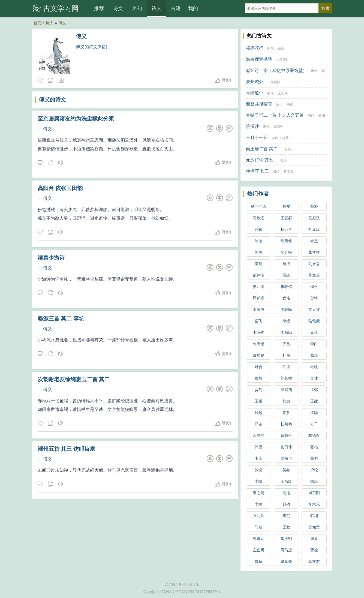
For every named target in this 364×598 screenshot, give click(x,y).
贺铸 (314, 298)
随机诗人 (61, 80)
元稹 (314, 332)
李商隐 (286, 332)
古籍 (176, 8)
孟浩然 (258, 435)
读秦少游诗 (51, 258)
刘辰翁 (314, 264)
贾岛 (258, 390)
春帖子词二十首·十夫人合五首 (275, 115)
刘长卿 (286, 378)
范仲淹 (258, 275)
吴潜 (286, 264)
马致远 (258, 218)
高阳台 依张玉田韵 (60, 188)
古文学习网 (61, 8)
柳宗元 (314, 504)
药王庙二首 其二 (262, 149)
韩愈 (286, 401)
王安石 (286, 218)
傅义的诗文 (52, 100)
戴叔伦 (286, 435)
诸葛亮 (286, 561)
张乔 (314, 458)
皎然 (258, 378)
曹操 (314, 550)
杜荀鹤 (286, 424)
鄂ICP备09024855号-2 (204, 592)
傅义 (62, 23)
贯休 (314, 378)
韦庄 (258, 458)
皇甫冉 (286, 458)
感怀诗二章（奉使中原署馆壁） (276, 70)
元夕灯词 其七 (260, 160)
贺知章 (314, 527)
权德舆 (314, 435)
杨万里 (286, 229)
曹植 (258, 561)
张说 (258, 470)
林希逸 (288, 172)
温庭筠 (286, 390)
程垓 (286, 298)
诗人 (157, 8)
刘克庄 (314, 229)
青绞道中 (255, 93)
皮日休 (286, 447)
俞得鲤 (275, 82)
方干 (314, 424)
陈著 (258, 252)
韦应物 (258, 332)
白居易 (258, 355)
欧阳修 (286, 241)
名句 (137, 8)
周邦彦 (258, 298)
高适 (286, 493)
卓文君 (314, 561)
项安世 (284, 60)
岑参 (286, 413)
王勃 (286, 527)
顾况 (314, 481)
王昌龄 (286, 481)
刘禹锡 (258, 344)
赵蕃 (285, 138)
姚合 (258, 367)
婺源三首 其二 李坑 (61, 318)
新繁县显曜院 (259, 104)
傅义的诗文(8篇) (92, 47)
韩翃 (314, 516)
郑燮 (286, 206)
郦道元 (258, 539)
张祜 (314, 447)
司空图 (314, 493)
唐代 (314, 71)
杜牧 (314, 367)
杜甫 (286, 355)
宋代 (270, 49)
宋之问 (258, 493)
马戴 (258, 527)
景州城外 (255, 82)
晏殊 (286, 275)
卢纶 (314, 470)
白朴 (314, 206)
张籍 (314, 355)
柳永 (314, 287)
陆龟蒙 (314, 321)
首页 (37, 23)
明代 (270, 93)
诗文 (118, 8)
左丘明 (258, 550)
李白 (314, 344)
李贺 (286, 516)
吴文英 (314, 275)
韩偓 (258, 447)
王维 (258, 401)
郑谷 (258, 424)
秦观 (258, 264)
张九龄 (258, 516)
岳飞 (258, 321)
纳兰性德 (258, 206)
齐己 (286, 344)
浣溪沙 (252, 126)
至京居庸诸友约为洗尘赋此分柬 (76, 119)
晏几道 (258, 287)
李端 (258, 504)
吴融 (286, 470)
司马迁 (286, 550)
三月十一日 (257, 138)
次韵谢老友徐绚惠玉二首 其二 (74, 379)
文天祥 (314, 309)
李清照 (278, 127)
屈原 (314, 539)
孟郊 (314, 390)
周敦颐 (286, 309)
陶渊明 (286, 539)
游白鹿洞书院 (259, 59)
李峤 (258, 481)
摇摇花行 (255, 48)
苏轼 (258, 229)
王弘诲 (283, 93)
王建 (314, 401)
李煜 (286, 321)
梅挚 (290, 104)
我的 (193, 8)
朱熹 (314, 241)
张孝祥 (314, 252)
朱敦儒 (286, 287)
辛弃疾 (286, 252)
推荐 (99, 8)
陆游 (258, 241)
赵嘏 (286, 504)
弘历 (288, 149)
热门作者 (258, 194)
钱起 (258, 413)
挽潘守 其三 (257, 171)
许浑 (286, 367)
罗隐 (314, 413)
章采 (281, 49)
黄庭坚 (314, 218)
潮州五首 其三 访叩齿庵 (66, 449)
